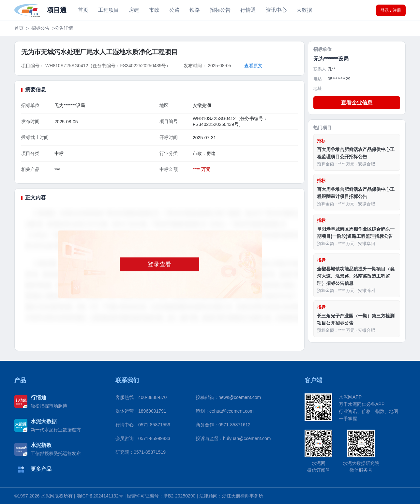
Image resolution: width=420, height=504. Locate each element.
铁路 (195, 10)
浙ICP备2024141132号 (100, 496)
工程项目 (109, 10)
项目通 (57, 10)
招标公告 (220, 10)
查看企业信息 (357, 103)
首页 (83, 10)
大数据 (304, 10)
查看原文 (253, 66)
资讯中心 (276, 10)
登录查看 (159, 264)
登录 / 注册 (391, 10)
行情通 (248, 10)
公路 (174, 10)
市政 (154, 10)
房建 (134, 10)
